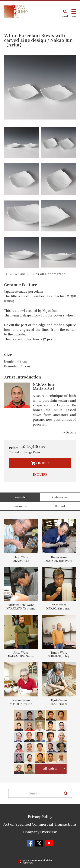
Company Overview (40, 832)
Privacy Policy (40, 817)
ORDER (43, 463)
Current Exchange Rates (24, 452)
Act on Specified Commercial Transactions (40, 824)
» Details (70, 432)
